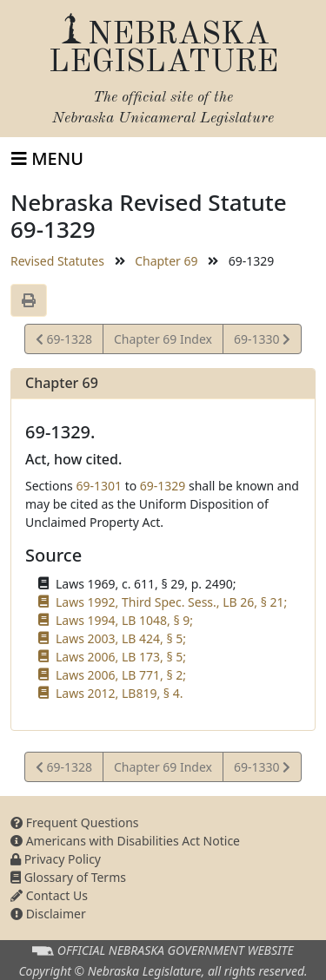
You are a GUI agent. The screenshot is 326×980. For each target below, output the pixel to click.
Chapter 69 (166, 261)
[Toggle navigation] (47, 159)
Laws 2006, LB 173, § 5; (121, 657)
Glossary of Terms (68, 877)
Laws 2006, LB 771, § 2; (121, 675)
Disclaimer (48, 914)
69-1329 (163, 486)
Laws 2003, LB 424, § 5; (121, 638)
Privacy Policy (56, 859)
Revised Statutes (57, 261)
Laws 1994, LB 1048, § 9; (124, 620)
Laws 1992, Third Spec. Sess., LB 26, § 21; (171, 602)
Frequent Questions (75, 822)
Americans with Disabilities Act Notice (125, 841)
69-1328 (64, 342)
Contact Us (49, 895)
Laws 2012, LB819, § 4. (119, 693)
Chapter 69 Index (163, 339)
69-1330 (262, 342)
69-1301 (99, 486)
